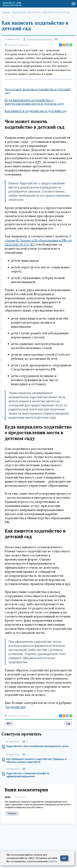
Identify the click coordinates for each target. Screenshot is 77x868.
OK (64, 858)
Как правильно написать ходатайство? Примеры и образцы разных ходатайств (36, 760)
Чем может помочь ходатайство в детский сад (37, 91)
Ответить (12, 813)
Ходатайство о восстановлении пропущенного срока (38, 746)
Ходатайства (15, 707)
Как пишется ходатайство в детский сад (36, 111)
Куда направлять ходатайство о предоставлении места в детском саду (35, 102)
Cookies (53, 861)
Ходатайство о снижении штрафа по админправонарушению (28, 775)
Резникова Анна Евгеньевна (39, 40)
